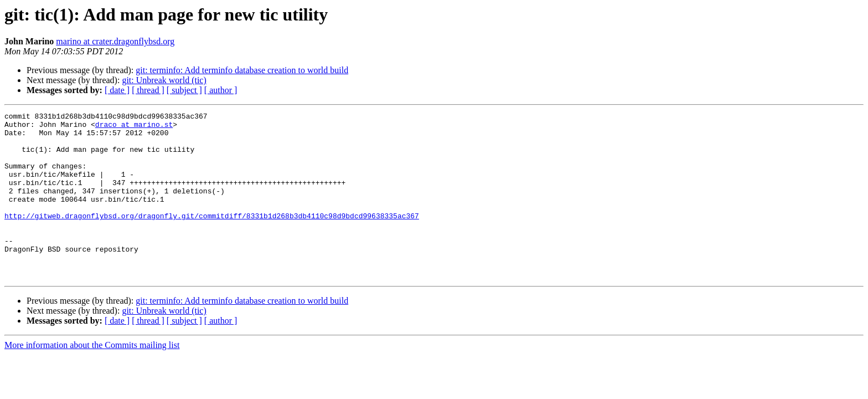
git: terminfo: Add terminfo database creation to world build (242, 70)
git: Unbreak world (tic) (164, 80)
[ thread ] (148, 90)
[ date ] (117, 90)
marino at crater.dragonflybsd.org (115, 41)
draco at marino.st (134, 127)
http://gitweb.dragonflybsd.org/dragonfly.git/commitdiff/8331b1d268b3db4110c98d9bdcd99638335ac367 (212, 237)
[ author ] (221, 90)
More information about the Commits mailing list (92, 378)
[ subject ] (184, 90)
